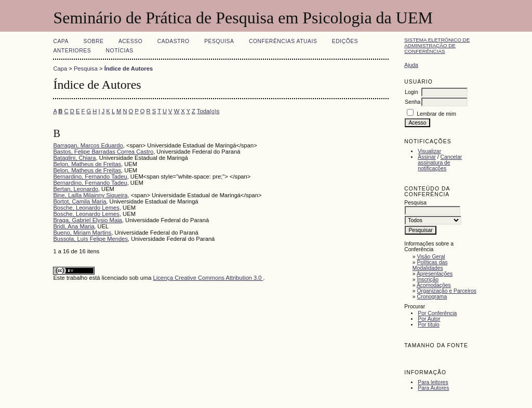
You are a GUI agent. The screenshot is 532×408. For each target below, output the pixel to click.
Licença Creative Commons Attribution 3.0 (208, 278)
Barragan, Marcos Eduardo (88, 145)
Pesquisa (219, 41)
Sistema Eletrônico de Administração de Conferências (437, 45)
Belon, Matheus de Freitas (87, 164)
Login (411, 92)
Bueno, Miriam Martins (82, 233)
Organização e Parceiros (447, 291)
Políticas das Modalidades (430, 265)
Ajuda (411, 65)
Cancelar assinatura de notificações (440, 163)
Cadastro (174, 41)
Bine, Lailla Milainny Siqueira (90, 195)
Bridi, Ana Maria (74, 226)
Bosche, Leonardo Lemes (86, 208)
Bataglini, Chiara (74, 158)
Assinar (427, 157)
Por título (429, 325)
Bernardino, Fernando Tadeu (90, 176)
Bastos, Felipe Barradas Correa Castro (103, 152)
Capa (61, 41)
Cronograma (432, 297)
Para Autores (433, 388)
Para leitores (433, 382)
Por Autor (429, 319)
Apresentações (435, 274)
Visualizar (429, 151)
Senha (413, 102)
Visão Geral (431, 257)
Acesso (130, 41)
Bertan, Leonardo (75, 189)
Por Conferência (437, 313)
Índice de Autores (129, 69)
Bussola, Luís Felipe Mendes (90, 239)
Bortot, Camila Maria (79, 201)
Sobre (93, 41)
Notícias (120, 51)
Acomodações (434, 285)
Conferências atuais (283, 41)
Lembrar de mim (436, 114)
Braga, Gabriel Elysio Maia (87, 220)
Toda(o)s (208, 111)
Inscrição (428, 280)
